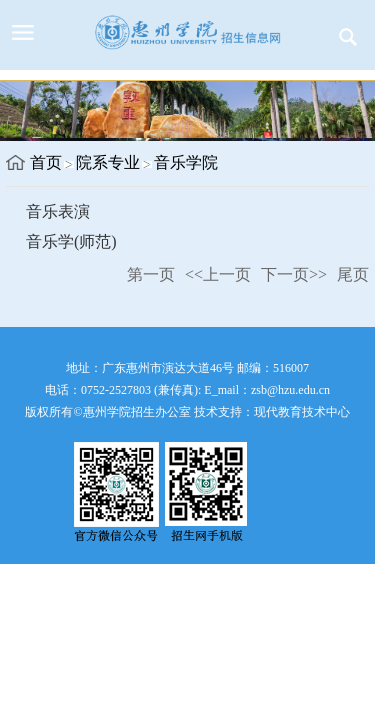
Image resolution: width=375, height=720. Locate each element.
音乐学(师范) (71, 241)
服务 (348, 37)
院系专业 (108, 162)
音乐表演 (58, 211)
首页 (46, 162)
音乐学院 (186, 162)
